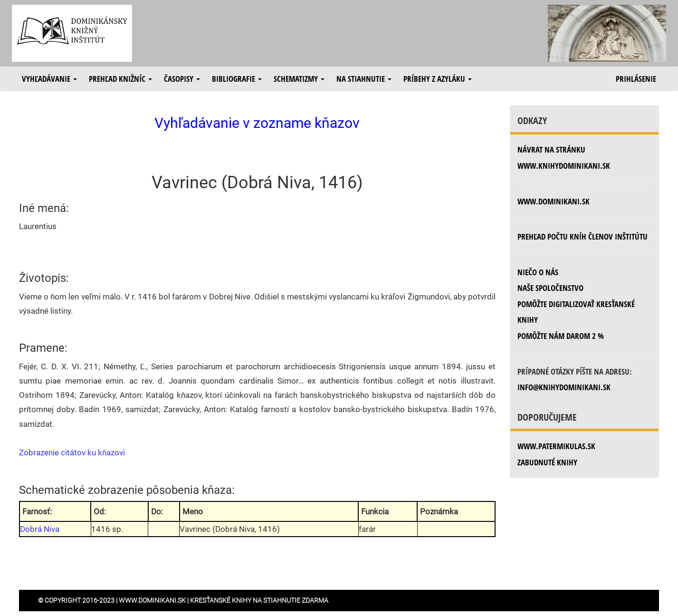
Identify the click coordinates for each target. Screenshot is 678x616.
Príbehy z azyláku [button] (438, 79)
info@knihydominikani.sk (564, 387)
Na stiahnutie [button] (364, 79)
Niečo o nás (538, 272)
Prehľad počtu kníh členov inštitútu (583, 236)
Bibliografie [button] (237, 79)
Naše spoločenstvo (550, 288)
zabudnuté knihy (547, 462)
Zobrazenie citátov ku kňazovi (72, 452)
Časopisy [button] (182, 79)
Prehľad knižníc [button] (120, 79)
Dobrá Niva (40, 529)
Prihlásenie (636, 79)
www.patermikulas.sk (556, 446)
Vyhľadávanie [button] (49, 79)
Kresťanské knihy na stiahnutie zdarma (259, 600)
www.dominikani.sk (554, 201)
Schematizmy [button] (299, 79)
